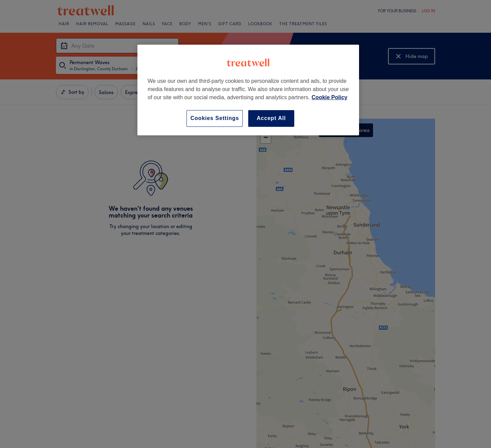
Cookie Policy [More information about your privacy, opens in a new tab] (330, 97)
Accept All (271, 118)
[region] (248, 90)
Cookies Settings (215, 118)
